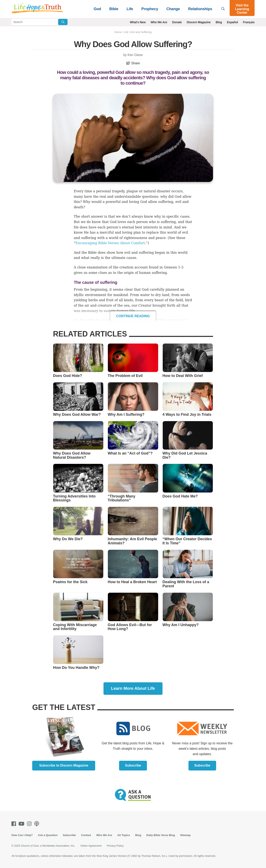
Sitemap (185, 835)
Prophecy (150, 9)
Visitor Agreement (91, 846)
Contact (86, 835)
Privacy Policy (115, 846)
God (97, 9)
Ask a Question (48, 835)
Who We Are (159, 22)
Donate (177, 22)
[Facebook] (15, 824)
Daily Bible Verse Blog (161, 835)
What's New (138, 22)
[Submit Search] (63, 22)
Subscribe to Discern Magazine (64, 765)
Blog (219, 22)
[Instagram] (30, 824)
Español (232, 22)
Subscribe (133, 765)
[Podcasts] (38, 824)
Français (249, 22)
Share (133, 63)
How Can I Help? (22, 835)
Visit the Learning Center (242, 9)
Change (173, 9)
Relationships (200, 9)
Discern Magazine (199, 22)
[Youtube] (22, 824)
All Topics (124, 835)
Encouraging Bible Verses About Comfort (110, 243)
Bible (114, 9)
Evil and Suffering (141, 32)
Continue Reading (133, 316)
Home (118, 32)
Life (130, 9)
